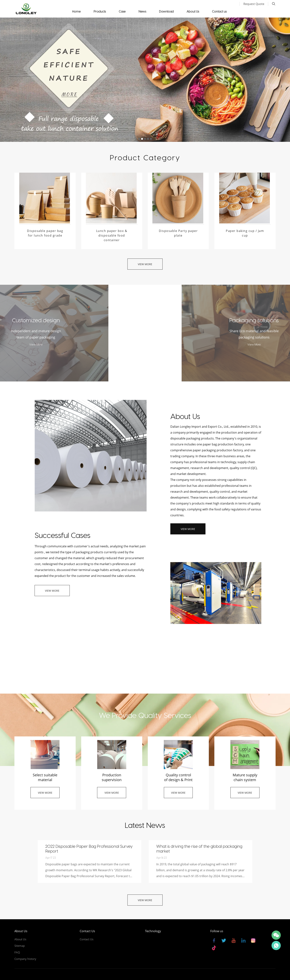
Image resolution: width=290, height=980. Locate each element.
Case (122, 11)
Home (76, 11)
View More (145, 264)
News (142, 11)
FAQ (17, 952)
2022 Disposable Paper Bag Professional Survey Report (89, 849)
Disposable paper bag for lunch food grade (45, 233)
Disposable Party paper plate (178, 233)
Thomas (276, 945)
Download (166, 11)
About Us (193, 11)
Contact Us (87, 939)
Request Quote (254, 4)
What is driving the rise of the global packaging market (199, 849)
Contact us (219, 11)
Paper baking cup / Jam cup (245, 233)
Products (100, 11)
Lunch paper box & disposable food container (112, 235)
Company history (25, 959)
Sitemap (20, 946)
